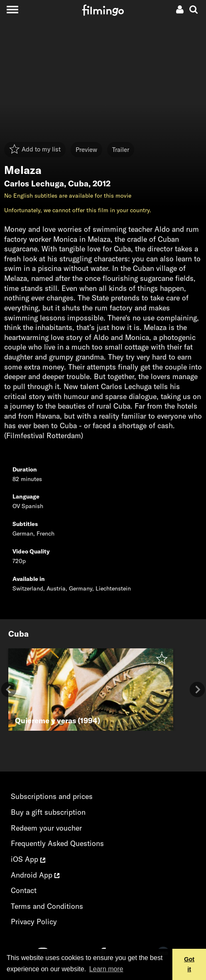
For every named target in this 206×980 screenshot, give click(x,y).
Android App (35, 875)
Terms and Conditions (47, 906)
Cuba (78, 184)
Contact (24, 890)
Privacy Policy (34, 922)
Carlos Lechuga (34, 184)
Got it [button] (189, 964)
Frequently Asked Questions (57, 843)
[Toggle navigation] (12, 9)
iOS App (28, 859)
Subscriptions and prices (52, 796)
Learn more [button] (106, 969)
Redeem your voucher (46, 828)
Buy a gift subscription (48, 812)
